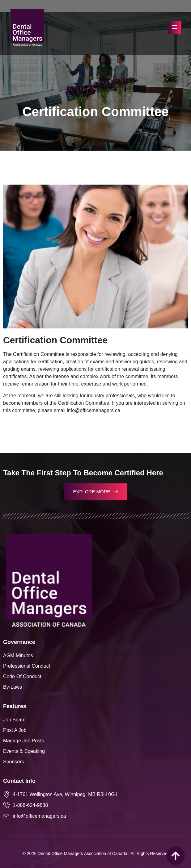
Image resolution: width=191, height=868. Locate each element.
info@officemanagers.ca (93, 410)
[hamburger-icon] (175, 27)
